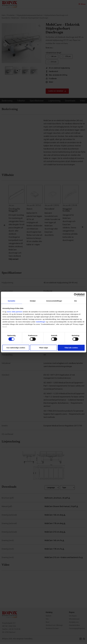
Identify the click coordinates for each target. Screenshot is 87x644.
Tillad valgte (43, 348)
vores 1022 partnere (15, 312)
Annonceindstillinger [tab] (54, 301)
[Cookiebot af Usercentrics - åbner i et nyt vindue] (75, 295)
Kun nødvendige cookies (16, 348)
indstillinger (41, 322)
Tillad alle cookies (71, 348)
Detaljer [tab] (33, 301)
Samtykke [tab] (11, 301)
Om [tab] (76, 301)
